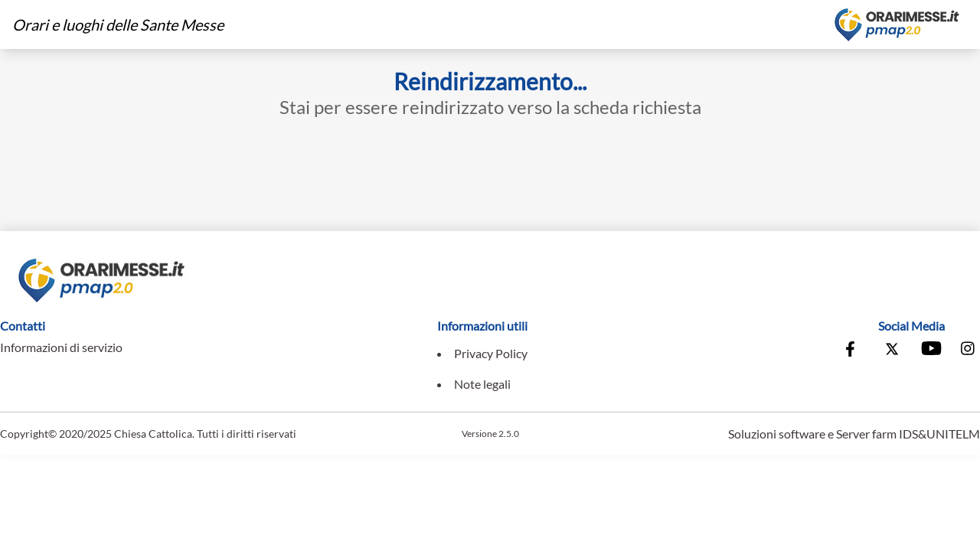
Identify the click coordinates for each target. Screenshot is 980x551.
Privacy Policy (491, 353)
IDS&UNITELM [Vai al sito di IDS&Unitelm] (939, 434)
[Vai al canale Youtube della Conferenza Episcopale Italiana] (930, 350)
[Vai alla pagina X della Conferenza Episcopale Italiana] (892, 350)
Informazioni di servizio (61, 347)
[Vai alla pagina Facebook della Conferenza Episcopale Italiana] (854, 350)
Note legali (482, 384)
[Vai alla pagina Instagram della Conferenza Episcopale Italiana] (969, 350)
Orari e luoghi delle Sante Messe (118, 24)
